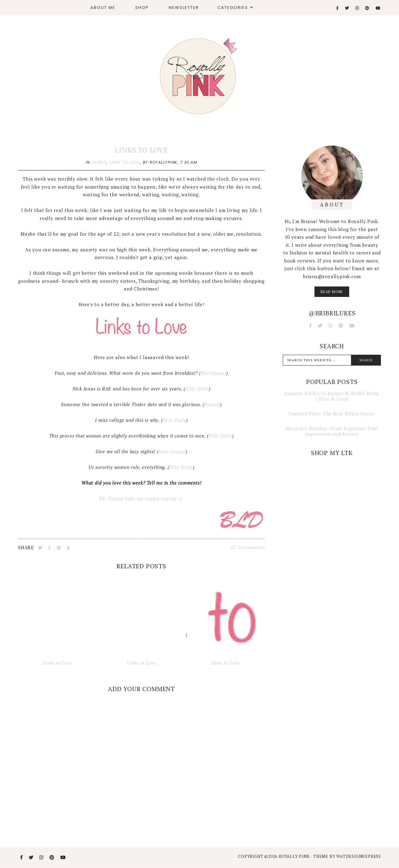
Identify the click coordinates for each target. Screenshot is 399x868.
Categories (233, 8)
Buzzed (212, 404)
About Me (103, 8)
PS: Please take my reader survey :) (141, 498)
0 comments (248, 547)
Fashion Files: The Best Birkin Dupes (332, 414)
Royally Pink (295, 856)
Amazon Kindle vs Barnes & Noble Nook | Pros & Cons (332, 396)
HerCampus (213, 373)
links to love (125, 162)
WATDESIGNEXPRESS (359, 856)
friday (99, 162)
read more (332, 292)
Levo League (172, 451)
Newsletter (184, 8)
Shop (142, 8)
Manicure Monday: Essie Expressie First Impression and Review (332, 431)
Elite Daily (197, 389)
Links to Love (141, 150)
